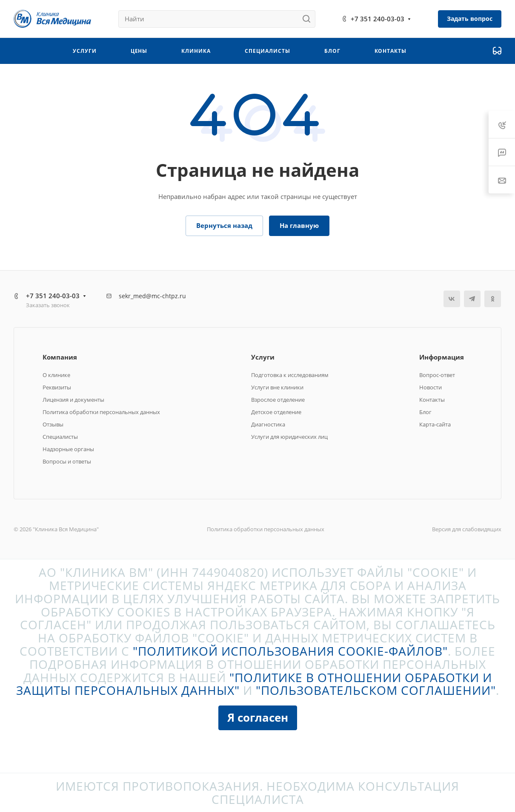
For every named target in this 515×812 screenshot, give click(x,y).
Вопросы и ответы (67, 461)
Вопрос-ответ (437, 375)
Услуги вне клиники (277, 387)
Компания (60, 357)
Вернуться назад (224, 225)
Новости (431, 387)
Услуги (263, 357)
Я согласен (258, 717)
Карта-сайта (435, 424)
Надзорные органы (68, 449)
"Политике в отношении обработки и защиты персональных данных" (254, 684)
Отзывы (53, 424)
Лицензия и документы (73, 400)
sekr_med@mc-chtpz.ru (152, 296)
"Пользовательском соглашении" (376, 690)
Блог (425, 412)
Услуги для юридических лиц (289, 437)
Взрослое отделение (278, 400)
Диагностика (268, 424)
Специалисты (60, 437)
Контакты (432, 400)
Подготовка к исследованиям (290, 375)
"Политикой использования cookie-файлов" (290, 651)
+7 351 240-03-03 (378, 19)
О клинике (56, 375)
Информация (442, 357)
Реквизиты (57, 387)
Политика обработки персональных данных (101, 412)
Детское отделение (276, 412)
